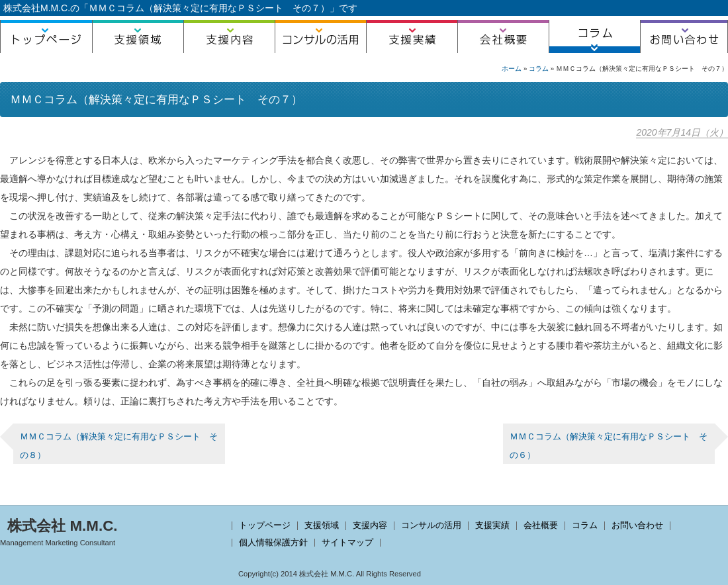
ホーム (512, 68)
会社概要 (503, 36)
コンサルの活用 (320, 36)
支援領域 (138, 36)
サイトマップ (347, 542)
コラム (594, 36)
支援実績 (412, 36)
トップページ (46, 36)
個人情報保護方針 (273, 542)
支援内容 (229, 36)
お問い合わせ (684, 36)
